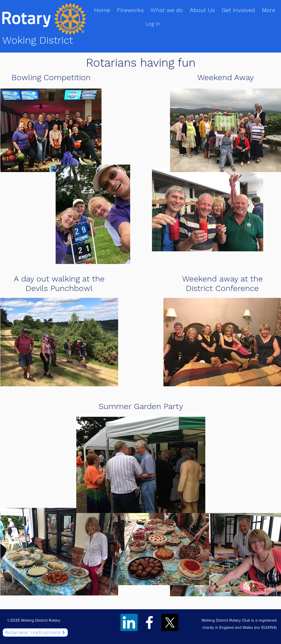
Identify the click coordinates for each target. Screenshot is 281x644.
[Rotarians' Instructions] (35, 633)
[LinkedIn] (129, 622)
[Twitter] (170, 622)
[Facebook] (149, 622)
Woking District (38, 40)
